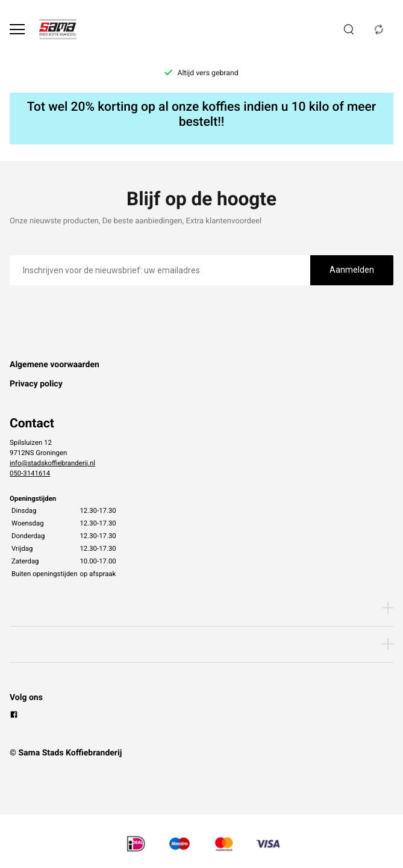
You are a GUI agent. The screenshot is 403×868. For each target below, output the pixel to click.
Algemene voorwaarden (55, 365)
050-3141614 (30, 473)
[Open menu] (17, 29)
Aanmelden (352, 270)
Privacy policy (36, 384)
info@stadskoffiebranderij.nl (52, 463)
